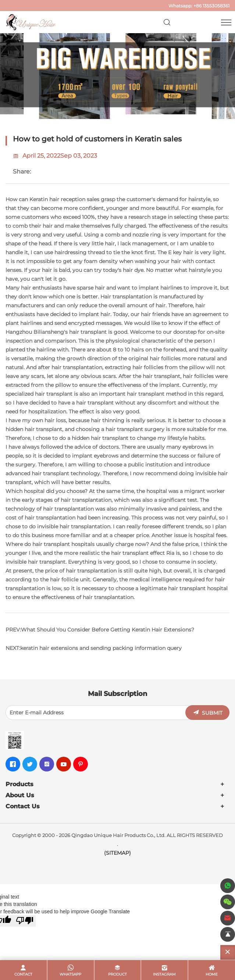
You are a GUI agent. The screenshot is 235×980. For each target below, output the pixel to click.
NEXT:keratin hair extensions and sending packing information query (94, 648)
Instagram (164, 974)
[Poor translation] (25, 921)
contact (23, 974)
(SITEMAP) (117, 853)
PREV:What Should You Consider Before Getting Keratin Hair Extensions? (100, 630)
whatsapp (70, 974)
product (117, 974)
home (212, 974)
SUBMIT (212, 713)
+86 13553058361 (211, 6)
